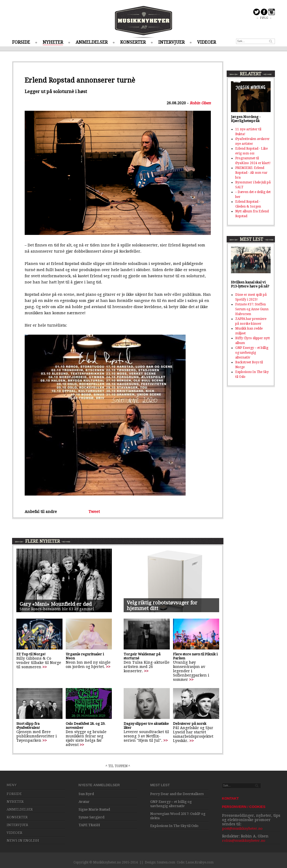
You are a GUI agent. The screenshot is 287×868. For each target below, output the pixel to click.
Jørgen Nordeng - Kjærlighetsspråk (246, 119)
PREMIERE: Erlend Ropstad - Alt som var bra (251, 173)
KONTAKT (231, 798)
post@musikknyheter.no (242, 828)
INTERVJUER (171, 42)
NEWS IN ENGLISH (23, 841)
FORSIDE (21, 42)
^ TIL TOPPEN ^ (118, 766)
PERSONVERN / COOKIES (244, 807)
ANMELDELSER (92, 42)
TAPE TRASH (89, 825)
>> (45, 667)
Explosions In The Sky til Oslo (174, 826)
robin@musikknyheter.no (244, 841)
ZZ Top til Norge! (31, 654)
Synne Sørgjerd (91, 817)
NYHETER (53, 42)
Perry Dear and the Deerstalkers (177, 794)
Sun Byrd (86, 794)
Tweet (94, 512)
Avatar (84, 802)
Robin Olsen (200, 103)
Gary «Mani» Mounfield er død (56, 604)
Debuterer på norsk (190, 724)
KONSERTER (133, 42)
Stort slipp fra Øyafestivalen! (28, 726)
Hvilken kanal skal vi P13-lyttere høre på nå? (250, 284)
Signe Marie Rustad (94, 809)
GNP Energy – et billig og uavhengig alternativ (252, 353)
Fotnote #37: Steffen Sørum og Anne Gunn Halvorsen (252, 309)
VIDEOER (207, 42)
